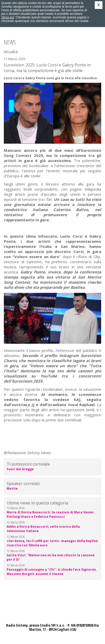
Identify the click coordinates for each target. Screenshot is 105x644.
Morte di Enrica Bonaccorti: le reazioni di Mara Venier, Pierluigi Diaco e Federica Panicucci (51, 514)
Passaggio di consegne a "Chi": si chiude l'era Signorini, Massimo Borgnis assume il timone (52, 572)
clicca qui (8, 17)
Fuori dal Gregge (20, 469)
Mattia (12, 488)
